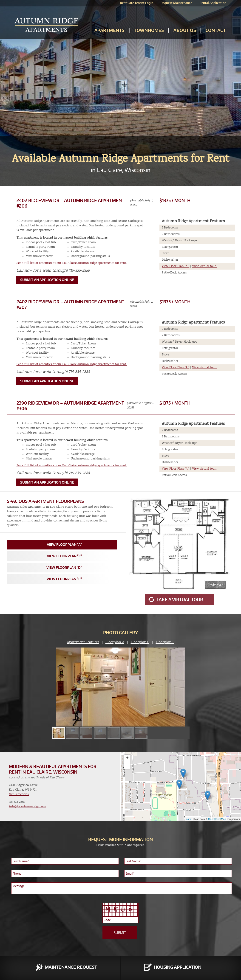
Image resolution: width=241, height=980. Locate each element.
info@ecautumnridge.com (27, 807)
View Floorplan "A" (64, 545)
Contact (216, 30)
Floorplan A (115, 642)
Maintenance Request (71, 967)
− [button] (127, 766)
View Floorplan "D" (64, 567)
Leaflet (189, 819)
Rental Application (213, 3)
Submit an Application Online (47, 280)
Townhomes (149, 30)
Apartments (109, 30)
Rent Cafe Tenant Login (137, 3)
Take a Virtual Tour (180, 599)
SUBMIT (120, 933)
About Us (185, 30)
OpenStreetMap (217, 819)
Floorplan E (165, 642)
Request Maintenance (176, 3)
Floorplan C (140, 642)
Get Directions (19, 794)
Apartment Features (83, 642)
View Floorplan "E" (64, 579)
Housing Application (177, 967)
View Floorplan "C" (64, 556)
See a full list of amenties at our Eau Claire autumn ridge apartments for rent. (72, 263)
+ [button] (127, 758)
